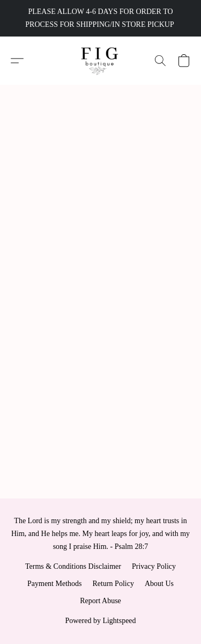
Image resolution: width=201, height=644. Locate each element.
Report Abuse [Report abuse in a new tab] (100, 601)
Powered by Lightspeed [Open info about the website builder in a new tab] (100, 621)
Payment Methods (55, 584)
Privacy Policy (154, 566)
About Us (159, 584)
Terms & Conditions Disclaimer (73, 566)
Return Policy (113, 584)
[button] (100, 61)
